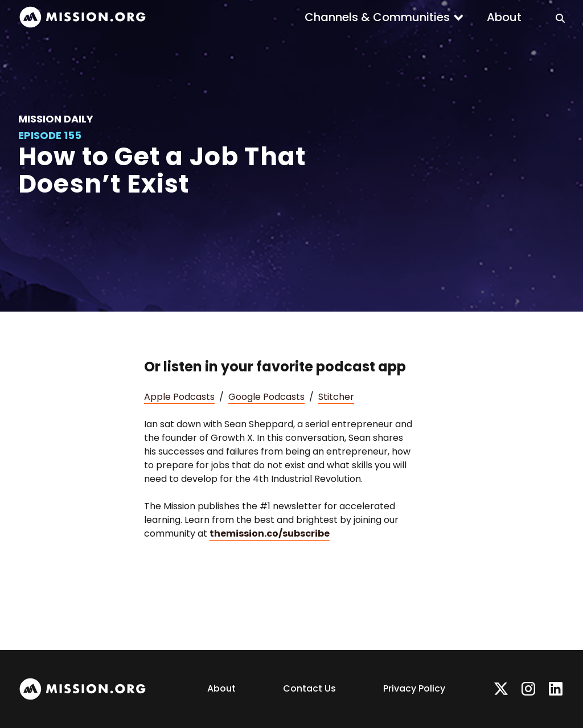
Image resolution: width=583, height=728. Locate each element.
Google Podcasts (266, 397)
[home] (83, 17)
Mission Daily (56, 119)
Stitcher (336, 397)
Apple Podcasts (179, 397)
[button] (384, 17)
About (504, 17)
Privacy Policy (414, 688)
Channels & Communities (377, 17)
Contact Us (309, 688)
